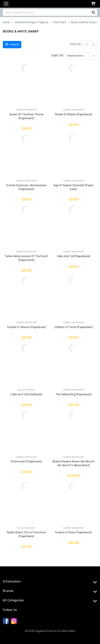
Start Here (60, 22)
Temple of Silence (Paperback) (26, 327)
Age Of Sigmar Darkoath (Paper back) (73, 187)
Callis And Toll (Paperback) (74, 256)
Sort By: (58, 56)
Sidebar (12, 44)
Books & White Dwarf (84, 22)
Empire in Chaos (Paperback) (74, 532)
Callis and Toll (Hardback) (26, 394)
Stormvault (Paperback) (26, 462)
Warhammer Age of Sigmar (32, 22)
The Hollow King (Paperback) (74, 394)
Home (7, 22)
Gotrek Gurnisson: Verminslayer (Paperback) (26, 187)
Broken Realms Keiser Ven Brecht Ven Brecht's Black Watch (74, 463)
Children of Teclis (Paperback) (74, 327)
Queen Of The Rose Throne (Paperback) (26, 116)
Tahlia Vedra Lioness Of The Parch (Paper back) (26, 258)
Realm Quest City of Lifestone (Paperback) (26, 534)
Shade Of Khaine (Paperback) (74, 114)
